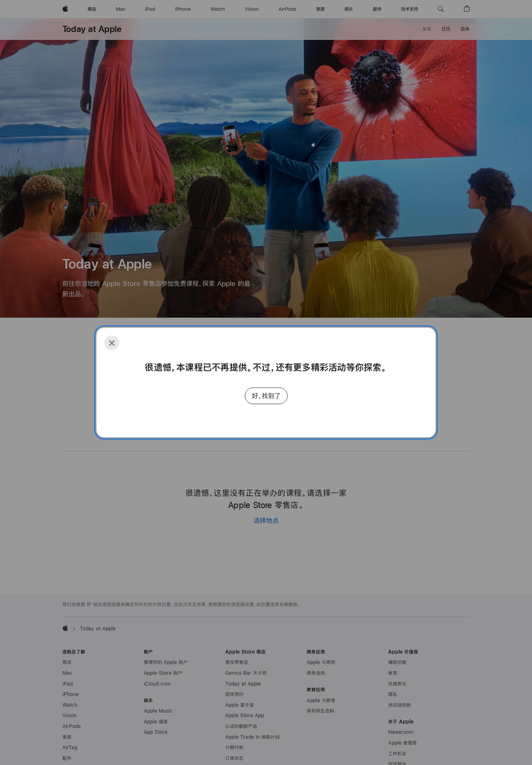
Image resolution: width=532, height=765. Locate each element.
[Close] (112, 343)
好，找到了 (266, 396)
